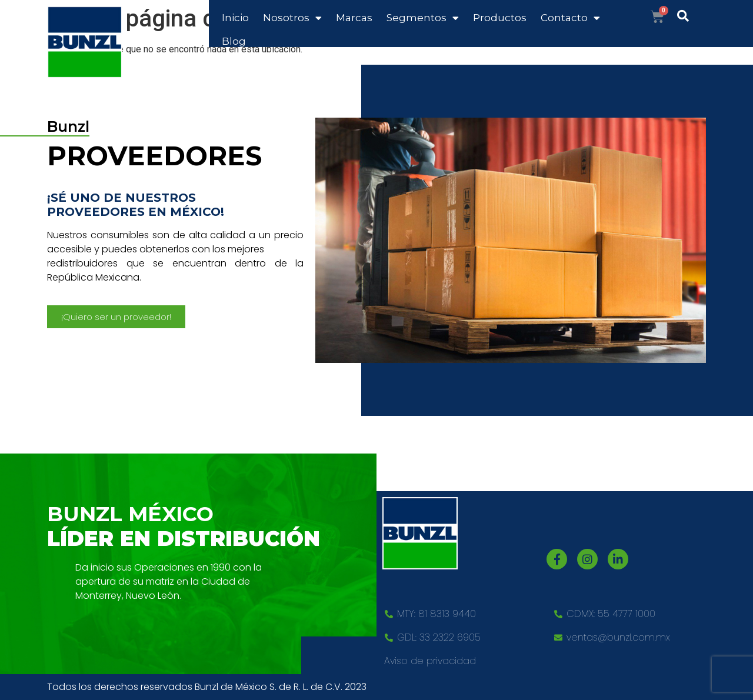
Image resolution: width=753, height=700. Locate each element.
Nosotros (292, 18)
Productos (500, 18)
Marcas (354, 18)
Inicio (235, 18)
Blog (234, 41)
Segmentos (423, 18)
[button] (116, 317)
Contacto (570, 18)
